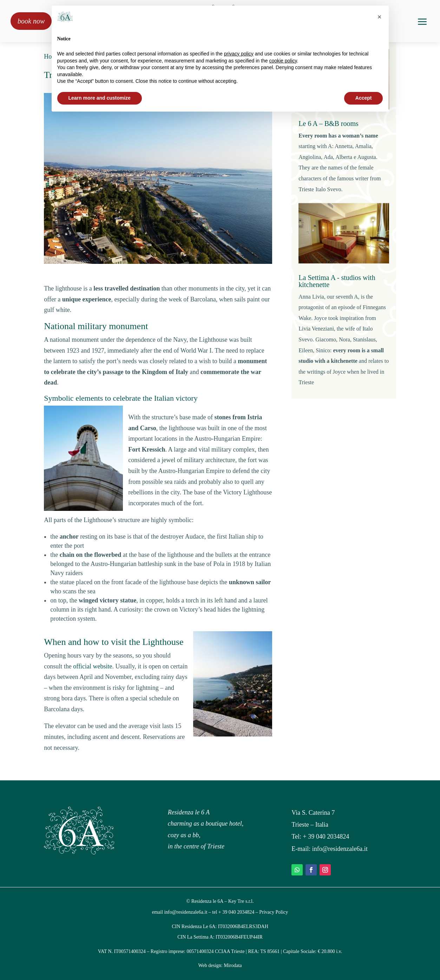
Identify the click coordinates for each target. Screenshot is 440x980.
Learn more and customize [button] (100, 98)
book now (31, 21)
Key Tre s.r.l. (241, 901)
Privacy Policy (274, 912)
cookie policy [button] (283, 61)
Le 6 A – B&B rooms (329, 124)
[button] (380, 17)
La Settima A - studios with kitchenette (337, 281)
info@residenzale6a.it (340, 849)
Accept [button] (364, 98)
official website (93, 666)
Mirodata (233, 965)
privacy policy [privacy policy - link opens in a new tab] (239, 54)
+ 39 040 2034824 (326, 836)
